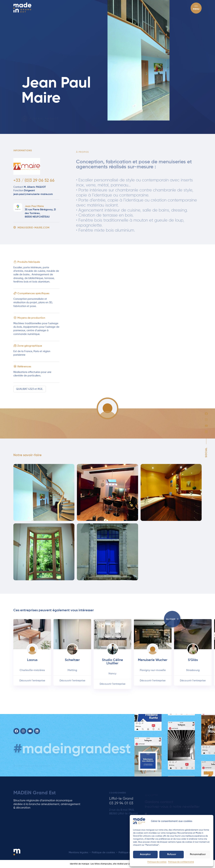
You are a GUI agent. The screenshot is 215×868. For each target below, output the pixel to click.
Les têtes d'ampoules (101, 864)
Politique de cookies (157, 862)
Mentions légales (78, 853)
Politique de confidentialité (181, 862)
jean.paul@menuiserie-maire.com (33, 198)
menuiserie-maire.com (31, 232)
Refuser (172, 854)
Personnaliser (198, 854)
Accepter (145, 854)
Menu (196, 9)
